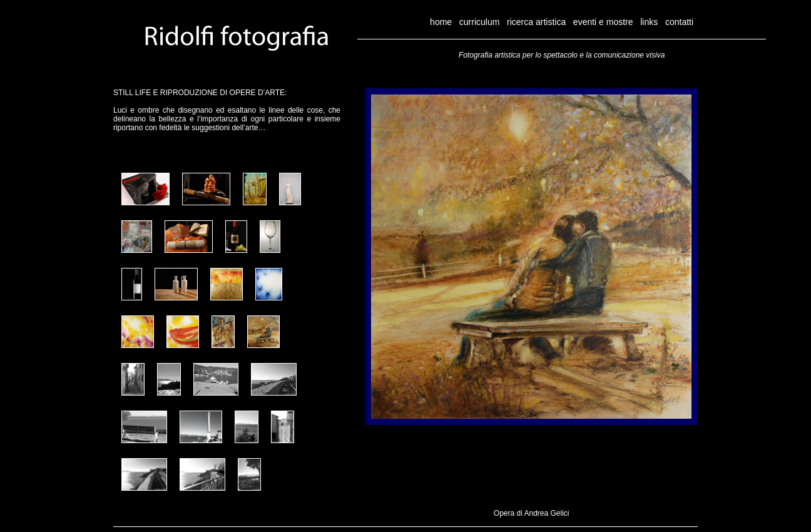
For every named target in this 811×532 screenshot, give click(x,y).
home (441, 22)
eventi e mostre (603, 22)
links (649, 22)
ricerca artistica (538, 22)
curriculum (480, 22)
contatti (679, 22)
